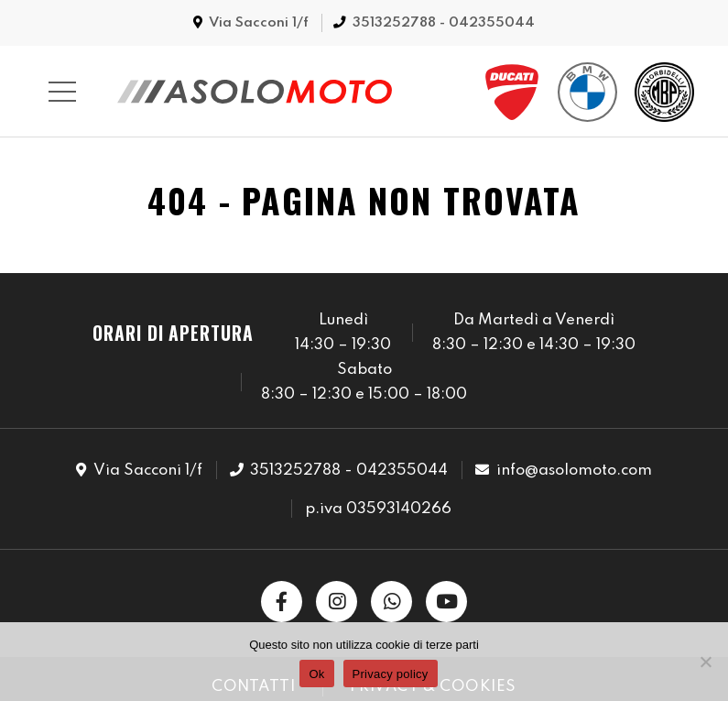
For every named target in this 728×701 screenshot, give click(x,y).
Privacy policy (391, 674)
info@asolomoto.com (574, 471)
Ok (316, 674)
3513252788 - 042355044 (444, 23)
